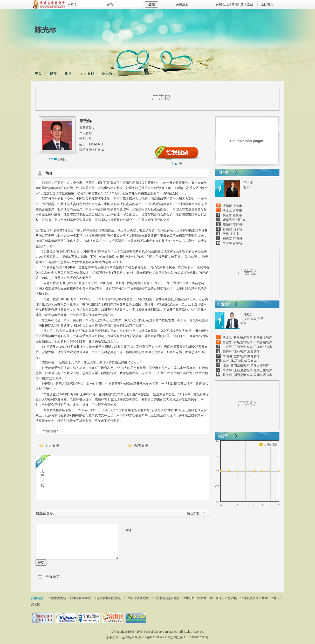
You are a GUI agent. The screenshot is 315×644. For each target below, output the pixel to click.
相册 (68, 73)
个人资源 (52, 446)
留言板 (107, 73)
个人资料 (87, 73)
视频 (53, 73)
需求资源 (141, 446)
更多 (129, 531)
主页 (38, 73)
